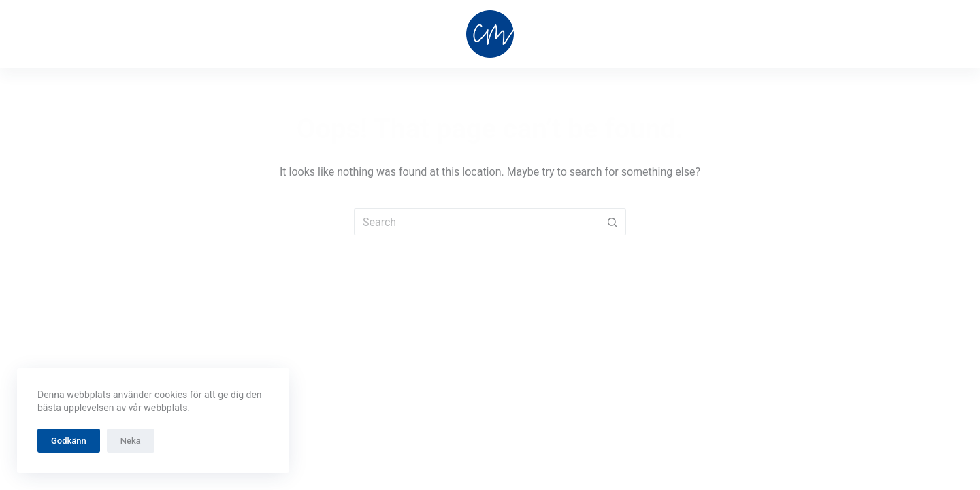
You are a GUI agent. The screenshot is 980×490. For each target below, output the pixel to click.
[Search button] (612, 222)
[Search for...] (476, 222)
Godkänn (69, 441)
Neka (131, 441)
